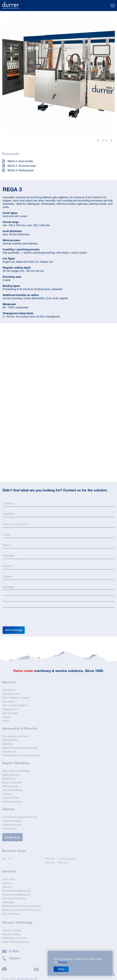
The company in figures (16, 698)
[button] (98, 141)
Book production (12, 782)
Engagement (10, 709)
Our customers (11, 914)
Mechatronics (10, 740)
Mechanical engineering (16, 891)
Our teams (8, 701)
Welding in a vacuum (15, 938)
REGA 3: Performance (18, 170)
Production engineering (16, 894)
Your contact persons (15, 705)
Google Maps (12, 837)
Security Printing (12, 790)
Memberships (10, 713)
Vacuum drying (11, 934)
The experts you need (15, 736)
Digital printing (11, 775)
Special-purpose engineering (19, 748)
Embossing (9, 779)
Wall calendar (10, 786)
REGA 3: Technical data (19, 166)
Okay (61, 969)
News (6, 721)
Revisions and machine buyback (21, 910)
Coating (7, 794)
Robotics (8, 744)
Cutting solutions (12, 801)
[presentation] (25, 618)
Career (6, 717)
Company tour (11, 694)
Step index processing (16, 771)
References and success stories (21, 755)
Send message (14, 630)
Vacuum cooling (12, 930)
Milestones (9, 690)
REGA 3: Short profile (18, 161)
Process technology (14, 898)
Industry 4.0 (9, 751)
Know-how (9, 879)
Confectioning (10, 798)
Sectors (7, 883)
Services (7, 887)
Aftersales (8, 902)
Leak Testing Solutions (16, 942)
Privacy (63, 962)
